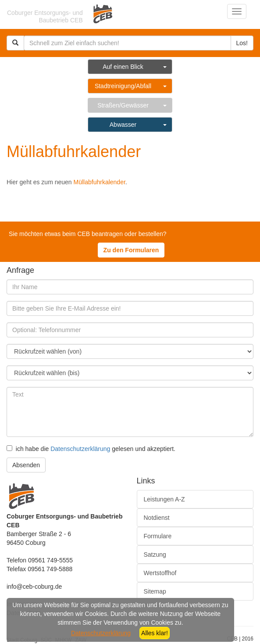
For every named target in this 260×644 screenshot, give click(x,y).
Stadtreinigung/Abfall (123, 86)
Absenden (26, 465)
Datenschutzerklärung (80, 449)
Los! (242, 43)
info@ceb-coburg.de (34, 587)
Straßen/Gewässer (123, 105)
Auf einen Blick (123, 67)
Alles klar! (155, 633)
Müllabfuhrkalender (100, 182)
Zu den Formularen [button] (131, 250)
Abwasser (123, 125)
